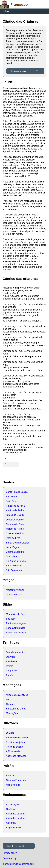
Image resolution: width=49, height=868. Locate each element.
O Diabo (10, 733)
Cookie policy (9, 858)
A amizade (11, 661)
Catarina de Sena (15, 524)
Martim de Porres (15, 529)
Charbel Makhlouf (15, 533)
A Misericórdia (13, 751)
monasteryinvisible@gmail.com (18, 864)
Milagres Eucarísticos (17, 695)
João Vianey (12, 556)
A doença (11, 823)
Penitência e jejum (15, 742)
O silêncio (11, 809)
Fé (7, 700)
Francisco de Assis (16, 506)
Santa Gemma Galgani (18, 543)
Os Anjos (11, 657)
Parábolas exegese (16, 623)
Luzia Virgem (13, 547)
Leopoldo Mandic (15, 520)
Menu (7, 11)
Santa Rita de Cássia (17, 492)
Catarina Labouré (15, 552)
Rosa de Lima (13, 538)
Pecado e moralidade (17, 737)
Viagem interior (14, 828)
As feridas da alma (16, 814)
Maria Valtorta (13, 785)
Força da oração (14, 747)
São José (11, 619)
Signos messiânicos (16, 633)
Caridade (11, 704)
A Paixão (11, 776)
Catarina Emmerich (16, 780)
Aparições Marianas (16, 756)
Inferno (10, 666)
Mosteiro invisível (15, 590)
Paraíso (10, 675)
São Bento (11, 497)
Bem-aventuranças (16, 628)
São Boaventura (14, 570)
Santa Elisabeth (14, 566)
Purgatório (11, 671)
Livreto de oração (16, 846)
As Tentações (13, 805)
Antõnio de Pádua (15, 510)
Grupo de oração (15, 595)
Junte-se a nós (18, 71)
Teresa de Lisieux (15, 515)
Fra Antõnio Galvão (16, 561)
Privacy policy (10, 853)
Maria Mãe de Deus (16, 614)
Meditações (12, 713)
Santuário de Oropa (16, 709)
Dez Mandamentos (16, 652)
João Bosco (12, 501)
